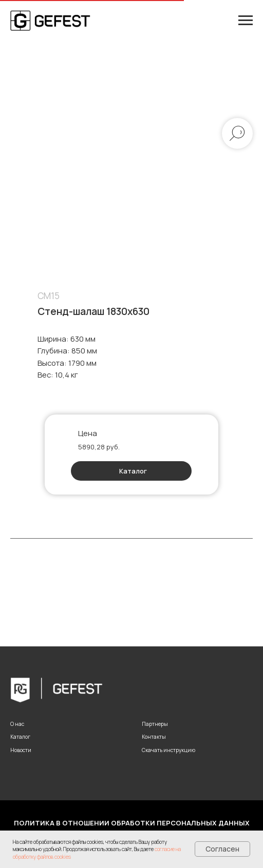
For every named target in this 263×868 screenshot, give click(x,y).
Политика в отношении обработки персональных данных (132, 823)
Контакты (154, 737)
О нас (17, 724)
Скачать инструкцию (168, 750)
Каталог (133, 471)
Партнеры (155, 724)
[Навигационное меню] (246, 21)
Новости (21, 750)
